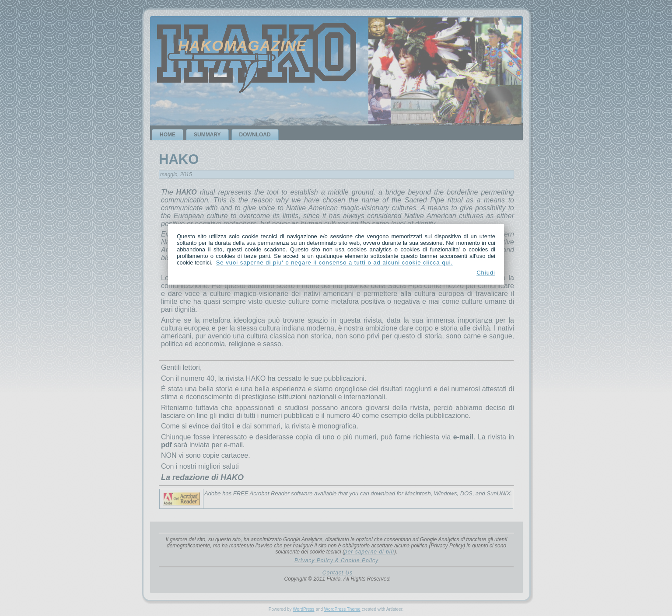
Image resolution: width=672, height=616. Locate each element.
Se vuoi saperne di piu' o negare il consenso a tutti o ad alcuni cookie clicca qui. (335, 263)
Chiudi (486, 273)
